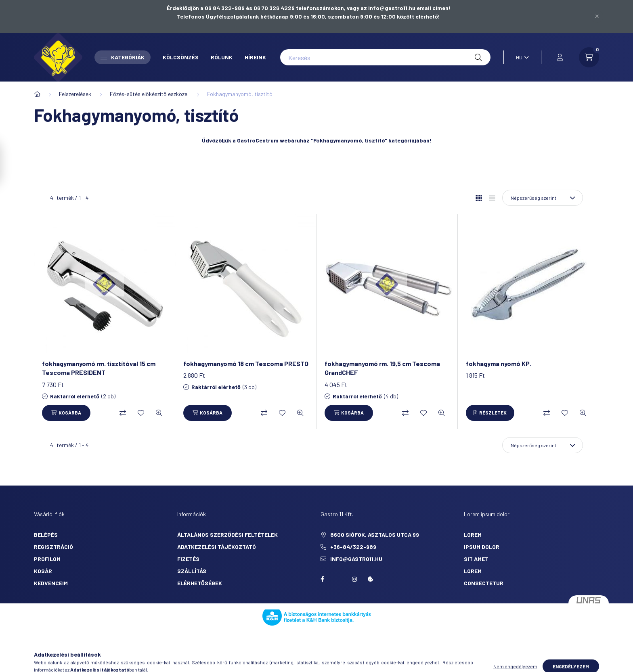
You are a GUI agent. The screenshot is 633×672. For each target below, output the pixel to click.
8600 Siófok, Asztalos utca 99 (375, 535)
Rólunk (222, 57)
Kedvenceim (51, 583)
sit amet (476, 559)
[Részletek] (490, 413)
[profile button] (560, 57)
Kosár (43, 571)
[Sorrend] (543, 198)
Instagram (354, 579)
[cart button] (589, 57)
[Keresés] (385, 57)
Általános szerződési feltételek (227, 535)
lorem (473, 535)
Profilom (47, 559)
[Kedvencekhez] (141, 413)
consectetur (484, 583)
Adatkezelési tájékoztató (217, 547)
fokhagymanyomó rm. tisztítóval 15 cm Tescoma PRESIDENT (99, 368)
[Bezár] (597, 17)
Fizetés (188, 559)
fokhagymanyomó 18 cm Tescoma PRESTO (246, 363)
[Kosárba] (66, 413)
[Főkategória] (37, 94)
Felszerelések (75, 94)
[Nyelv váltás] (520, 57)
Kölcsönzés (181, 57)
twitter (338, 579)
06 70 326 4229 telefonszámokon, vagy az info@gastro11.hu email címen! (352, 8)
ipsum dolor (482, 547)
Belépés (46, 535)
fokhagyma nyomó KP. (499, 363)
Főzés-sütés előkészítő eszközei (149, 94)
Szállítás (192, 571)
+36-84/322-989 (353, 547)
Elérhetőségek (200, 583)
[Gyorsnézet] (159, 413)
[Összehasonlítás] (123, 413)
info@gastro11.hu (356, 559)
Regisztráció (53, 547)
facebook (322, 579)
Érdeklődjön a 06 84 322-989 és (210, 8)
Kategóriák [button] (123, 57)
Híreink (255, 57)
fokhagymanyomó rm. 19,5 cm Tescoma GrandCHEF (382, 368)
